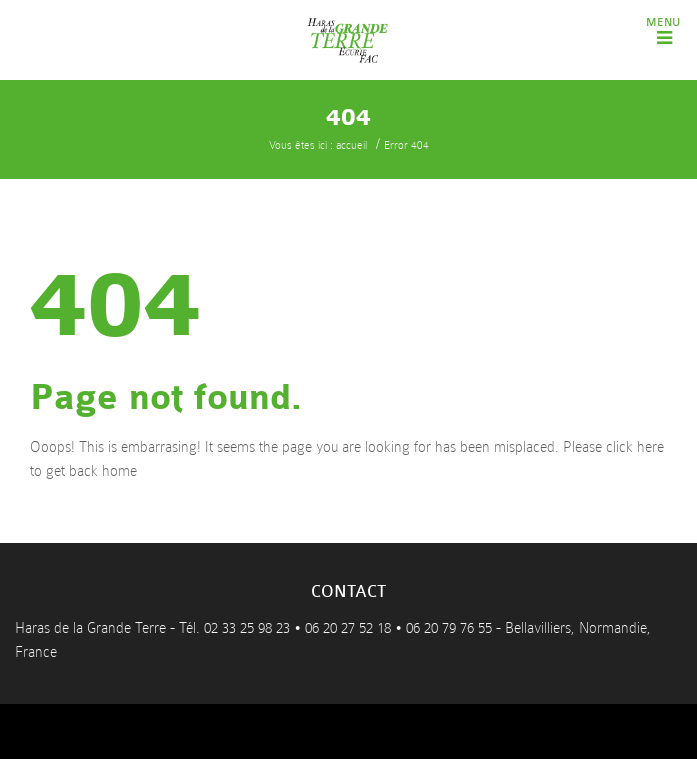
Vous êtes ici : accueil (318, 145)
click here (635, 447)
